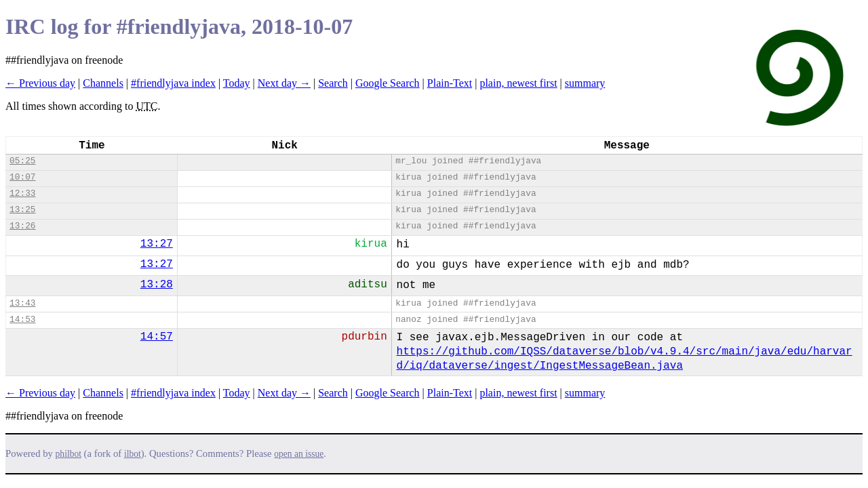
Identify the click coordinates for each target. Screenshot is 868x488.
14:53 (22, 320)
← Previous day (40, 83)
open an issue (299, 454)
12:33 (22, 194)
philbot (68, 454)
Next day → (284, 83)
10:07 (22, 177)
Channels (103, 83)
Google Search (388, 83)
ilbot (133, 454)
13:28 (157, 285)
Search (333, 83)
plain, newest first (518, 83)
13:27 (157, 244)
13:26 (22, 226)
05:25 (22, 161)
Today (237, 83)
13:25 (22, 210)
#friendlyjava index (173, 83)
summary (585, 83)
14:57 (157, 337)
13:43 (22, 303)
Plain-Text (450, 83)
